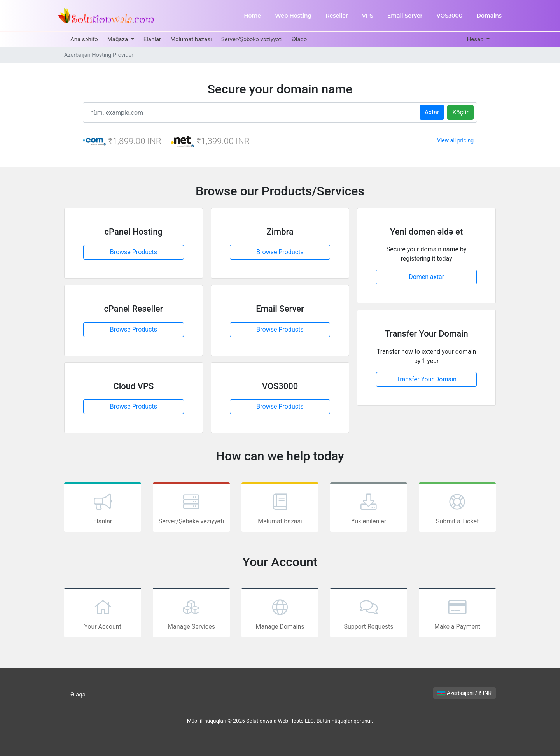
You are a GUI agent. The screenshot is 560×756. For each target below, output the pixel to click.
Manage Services (191, 614)
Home (252, 16)
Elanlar (152, 39)
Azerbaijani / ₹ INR (465, 693)
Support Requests (369, 614)
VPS (368, 16)
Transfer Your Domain (426, 379)
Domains (489, 16)
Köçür (460, 112)
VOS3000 (449, 16)
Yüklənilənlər (369, 508)
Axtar (432, 112)
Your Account (103, 614)
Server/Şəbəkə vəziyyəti (252, 39)
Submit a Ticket (457, 508)
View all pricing (455, 140)
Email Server (405, 16)
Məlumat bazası (191, 39)
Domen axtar (426, 277)
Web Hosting (293, 16)
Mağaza (118, 39)
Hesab (476, 39)
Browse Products (134, 252)
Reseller (337, 16)
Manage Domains (280, 614)
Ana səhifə (84, 39)
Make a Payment (457, 614)
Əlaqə (299, 39)
